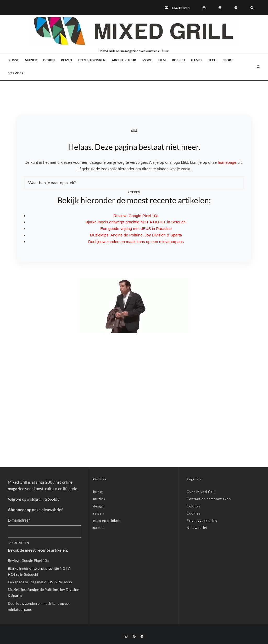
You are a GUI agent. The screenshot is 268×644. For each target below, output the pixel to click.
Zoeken (134, 192)
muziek (31, 60)
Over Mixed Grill (201, 492)
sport (228, 60)
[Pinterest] (220, 7)
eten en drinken (92, 60)
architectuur (124, 60)
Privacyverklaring (202, 521)
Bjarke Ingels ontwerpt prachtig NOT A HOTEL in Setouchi (136, 222)
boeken (178, 60)
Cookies (194, 513)
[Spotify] (236, 7)
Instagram (35, 499)
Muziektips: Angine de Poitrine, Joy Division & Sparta (136, 235)
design (49, 60)
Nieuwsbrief (197, 528)
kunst (13, 60)
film (162, 60)
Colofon (193, 506)
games (197, 60)
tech (212, 60)
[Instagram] (204, 7)
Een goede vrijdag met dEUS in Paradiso (136, 228)
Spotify (54, 499)
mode (147, 60)
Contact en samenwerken (209, 499)
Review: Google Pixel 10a (136, 216)
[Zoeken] (252, 7)
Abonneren (19, 543)
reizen (66, 60)
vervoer (16, 73)
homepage (227, 162)
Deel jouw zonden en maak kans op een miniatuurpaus (136, 242)
